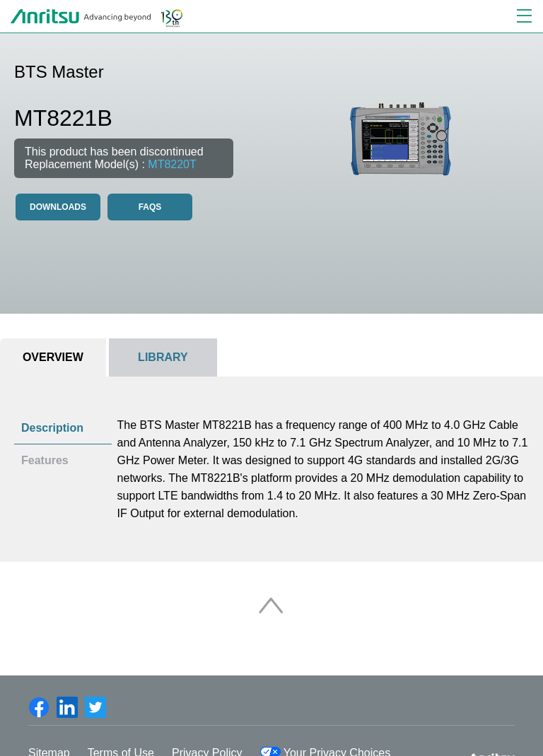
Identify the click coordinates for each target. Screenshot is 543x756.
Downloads (58, 207)
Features (45, 460)
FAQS (150, 207)
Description (52, 428)
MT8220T (172, 164)
